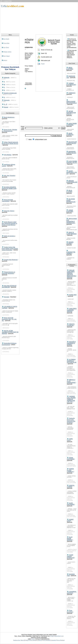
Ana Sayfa (6, 39)
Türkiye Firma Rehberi (31, 640)
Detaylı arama (7, 52)
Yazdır (43, 64)
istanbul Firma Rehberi (58, 640)
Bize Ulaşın (7, 56)
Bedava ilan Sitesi (18, 640)
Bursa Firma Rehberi (44, 640)
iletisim (5, 60)
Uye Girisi (6, 48)
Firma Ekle (6, 43)
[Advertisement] (42, 17)
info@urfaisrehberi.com (57, 636)
